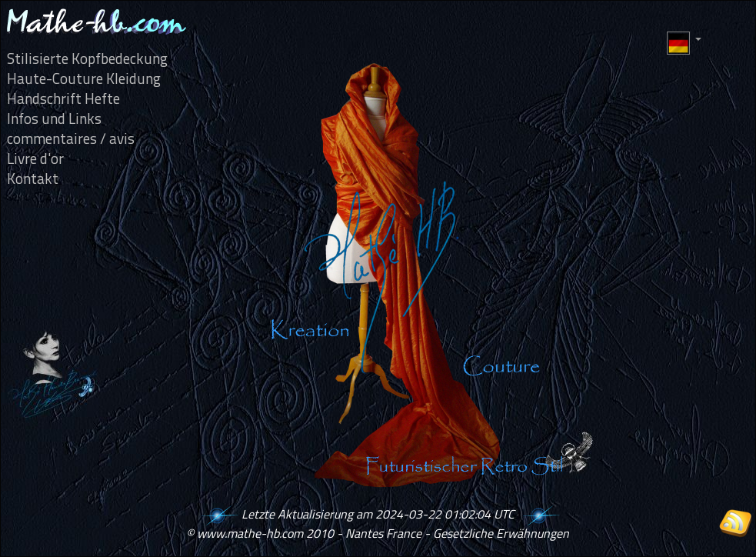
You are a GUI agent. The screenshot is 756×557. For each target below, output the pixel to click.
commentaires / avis (71, 138)
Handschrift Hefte (63, 98)
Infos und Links (54, 118)
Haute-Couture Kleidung (84, 78)
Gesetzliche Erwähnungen (501, 533)
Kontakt (33, 178)
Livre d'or (35, 158)
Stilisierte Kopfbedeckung (87, 58)
